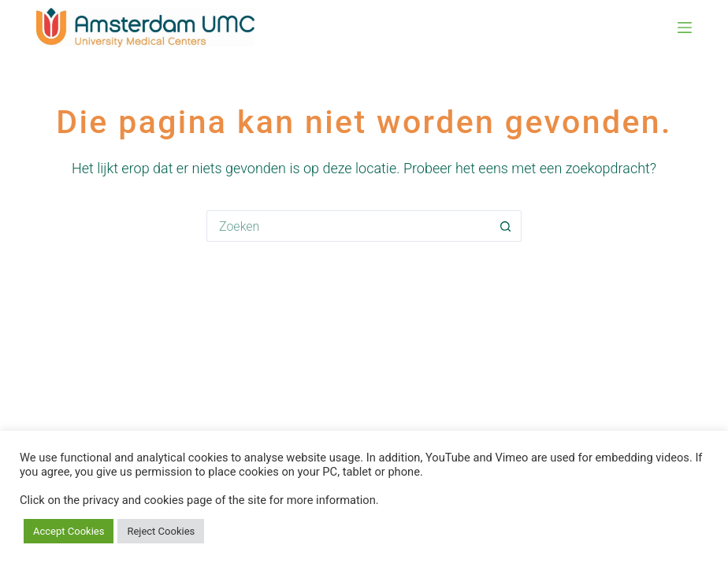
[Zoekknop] (506, 226)
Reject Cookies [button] (161, 531)
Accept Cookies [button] (69, 531)
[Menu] (685, 28)
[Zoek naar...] (348, 226)
